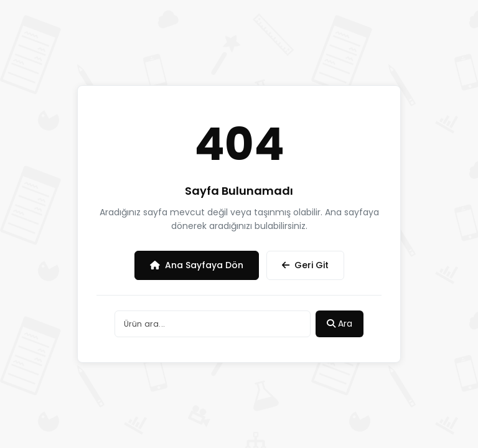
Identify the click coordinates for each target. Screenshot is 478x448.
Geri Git (305, 265)
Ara (340, 324)
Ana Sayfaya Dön (197, 265)
